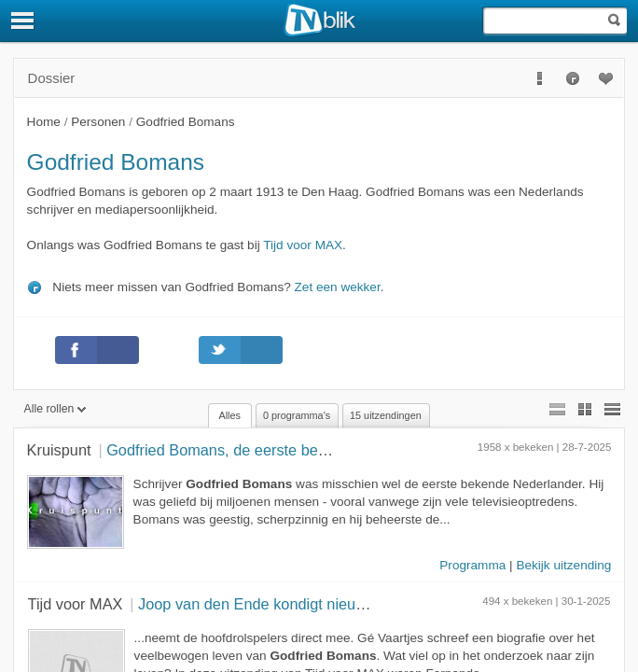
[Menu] (23, 21)
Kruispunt (59, 450)
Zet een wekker (338, 287)
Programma (472, 565)
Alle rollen (55, 409)
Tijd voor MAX (303, 245)
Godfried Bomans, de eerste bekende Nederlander (277, 450)
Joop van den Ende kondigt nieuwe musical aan (299, 604)
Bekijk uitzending (563, 565)
